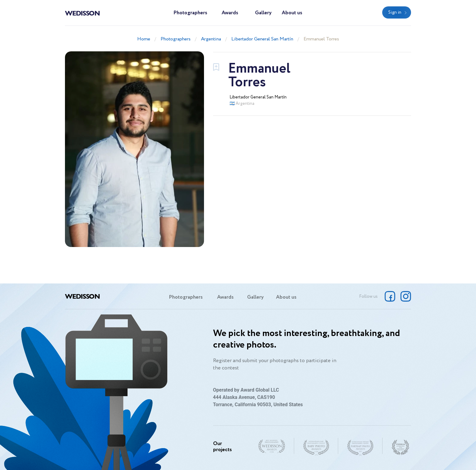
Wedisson (82, 13)
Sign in (395, 12)
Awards (230, 13)
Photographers (190, 13)
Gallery (263, 13)
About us (292, 13)
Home (144, 39)
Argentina (211, 39)
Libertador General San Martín (262, 39)
